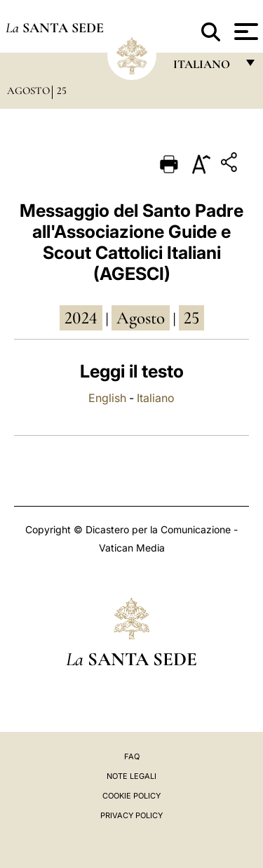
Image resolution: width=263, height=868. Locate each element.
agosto (141, 318)
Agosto (28, 91)
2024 (81, 318)
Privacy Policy (131, 815)
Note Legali (131, 776)
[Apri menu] (244, 32)
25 (62, 91)
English (107, 398)
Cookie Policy (131, 796)
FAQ (132, 756)
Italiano (156, 398)
